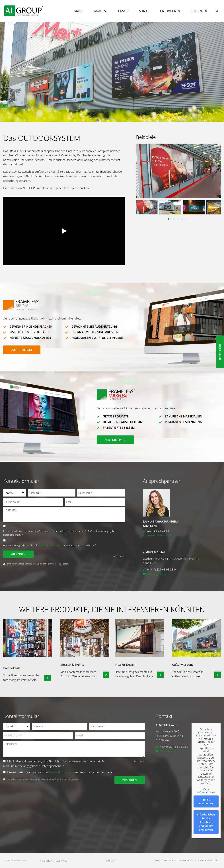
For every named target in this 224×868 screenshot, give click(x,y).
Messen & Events (72, 665)
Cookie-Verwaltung (207, 860)
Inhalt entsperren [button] (206, 801)
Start (78, 11)
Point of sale (12, 668)
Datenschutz (170, 860)
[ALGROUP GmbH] (24, 11)
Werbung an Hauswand (53, 861)
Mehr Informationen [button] (206, 791)
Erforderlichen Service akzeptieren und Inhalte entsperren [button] (206, 822)
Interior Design (125, 665)
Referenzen (199, 11)
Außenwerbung (183, 665)
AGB (157, 860)
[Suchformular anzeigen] (217, 11)
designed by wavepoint (15, 860)
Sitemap (111, 861)
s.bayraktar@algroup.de (158, 535)
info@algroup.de (157, 574)
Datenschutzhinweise (50, 545)
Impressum (186, 860)
